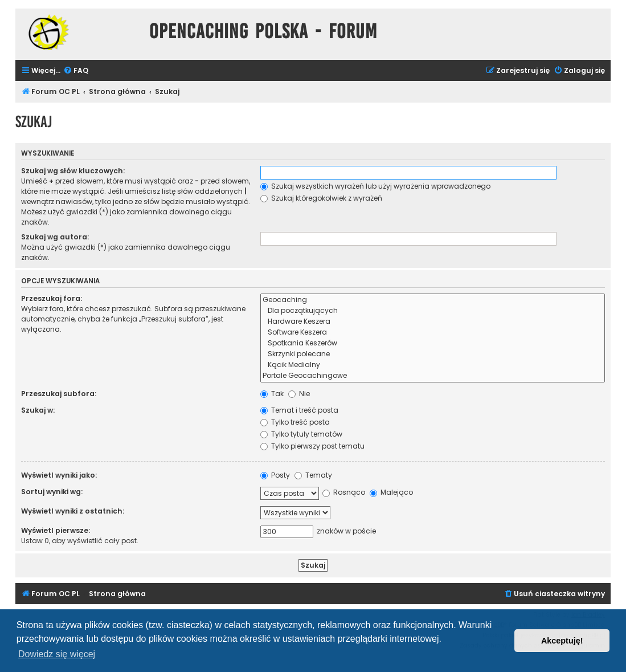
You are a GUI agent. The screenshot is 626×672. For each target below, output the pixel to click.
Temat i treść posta (299, 410)
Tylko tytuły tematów (301, 434)
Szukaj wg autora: (55, 237)
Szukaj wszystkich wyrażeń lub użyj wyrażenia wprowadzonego (375, 186)
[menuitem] (76, 71)
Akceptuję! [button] (562, 641)
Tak (272, 394)
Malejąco (391, 492)
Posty (275, 475)
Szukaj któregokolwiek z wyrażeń (321, 198)
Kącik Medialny (433, 365)
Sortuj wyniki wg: (52, 492)
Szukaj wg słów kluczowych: (73, 171)
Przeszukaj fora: (52, 298)
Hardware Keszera (433, 322)
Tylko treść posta (295, 422)
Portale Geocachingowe (433, 376)
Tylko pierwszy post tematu (312, 446)
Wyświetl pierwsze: (56, 530)
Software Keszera (433, 333)
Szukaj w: (38, 410)
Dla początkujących (433, 311)
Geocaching (433, 300)
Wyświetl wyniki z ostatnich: (73, 511)
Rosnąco (344, 492)
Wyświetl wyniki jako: (59, 475)
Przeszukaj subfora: (59, 394)
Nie (299, 394)
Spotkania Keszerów (433, 343)
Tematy (313, 475)
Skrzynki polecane (433, 354)
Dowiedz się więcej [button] (57, 654)
